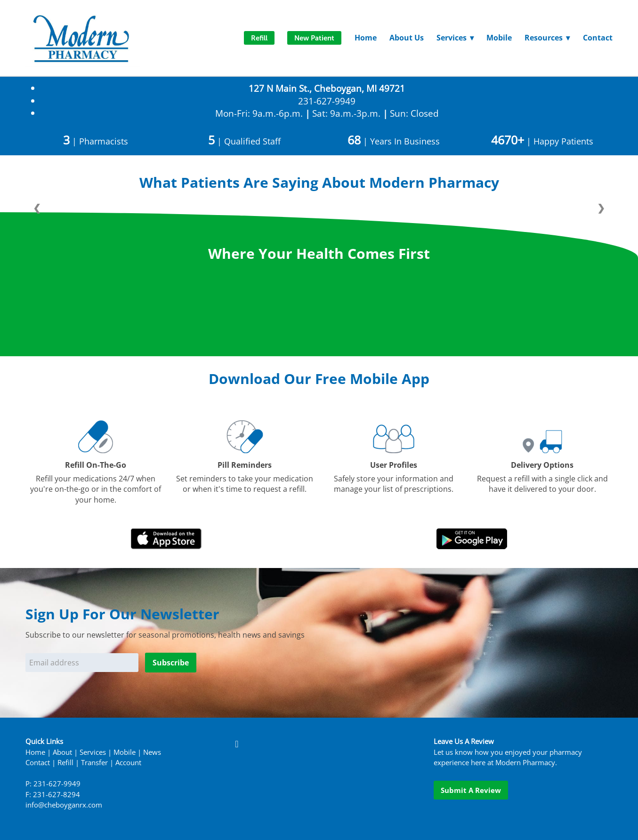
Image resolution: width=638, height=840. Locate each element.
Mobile (499, 38)
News (152, 752)
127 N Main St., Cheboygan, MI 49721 (327, 88)
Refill (259, 38)
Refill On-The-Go (96, 465)
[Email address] (82, 663)
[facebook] (237, 744)
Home (366, 38)
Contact (598, 38)
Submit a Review (471, 790)
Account (128, 763)
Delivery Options (542, 465)
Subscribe (171, 663)
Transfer (94, 763)
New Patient (314, 38)
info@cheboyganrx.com (64, 805)
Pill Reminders (245, 465)
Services (93, 752)
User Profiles (394, 465)
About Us (407, 38)
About (62, 752)
